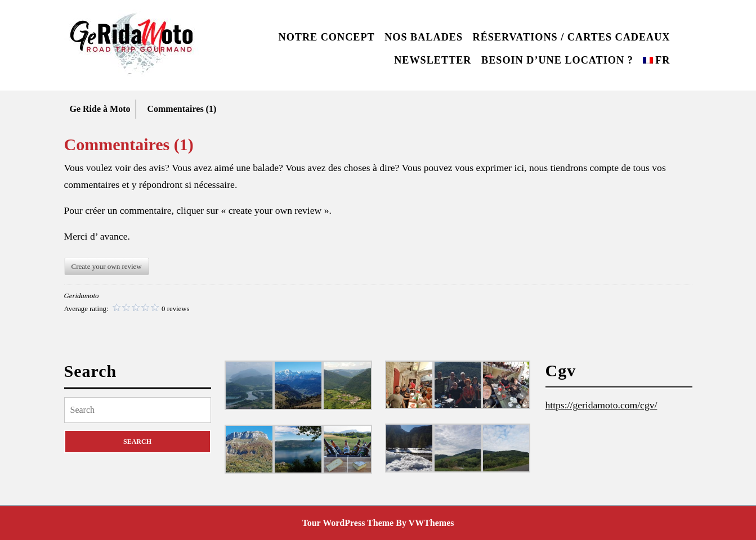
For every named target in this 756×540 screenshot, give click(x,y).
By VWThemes (425, 523)
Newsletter (433, 60)
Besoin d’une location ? (557, 60)
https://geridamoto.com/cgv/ (601, 405)
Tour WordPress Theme (348, 523)
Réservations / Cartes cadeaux (572, 37)
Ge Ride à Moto (100, 109)
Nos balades (424, 37)
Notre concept (327, 37)
